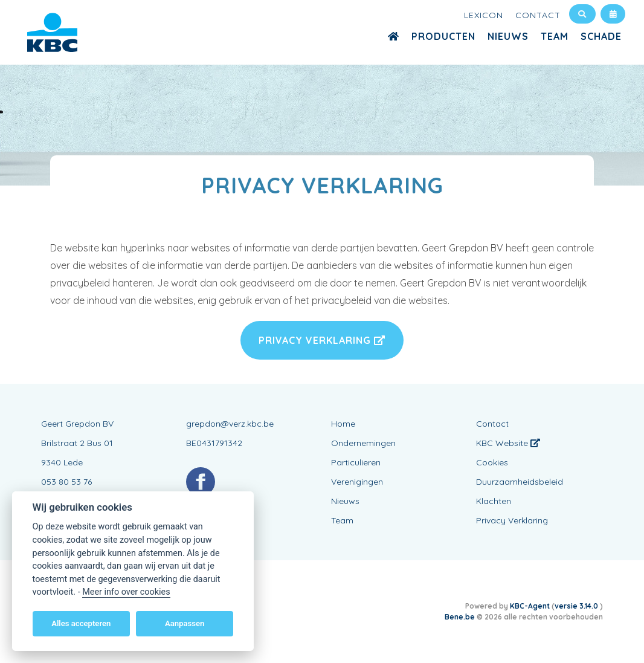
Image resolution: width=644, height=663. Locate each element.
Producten (443, 36)
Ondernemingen (363, 443)
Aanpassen (185, 623)
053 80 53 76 (66, 482)
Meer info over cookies (126, 592)
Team (555, 36)
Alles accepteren (81, 623)
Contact (538, 15)
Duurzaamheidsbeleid (520, 482)
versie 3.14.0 (577, 606)
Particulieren (356, 462)
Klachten (494, 501)
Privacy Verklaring (322, 340)
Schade (601, 36)
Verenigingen (357, 482)
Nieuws (508, 36)
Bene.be (460, 617)
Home (343, 424)
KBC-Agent (530, 606)
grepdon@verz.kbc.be (230, 424)
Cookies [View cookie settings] (492, 462)
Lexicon (484, 15)
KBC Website (508, 443)
